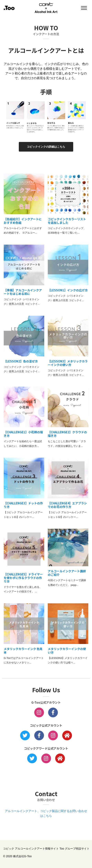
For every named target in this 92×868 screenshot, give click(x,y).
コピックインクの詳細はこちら (46, 147)
